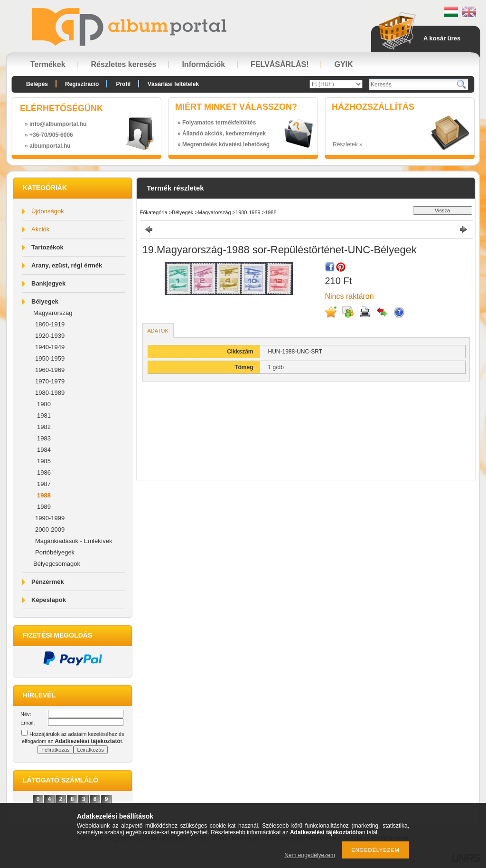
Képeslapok (49, 600)
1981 (44, 415)
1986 (44, 472)
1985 (44, 461)
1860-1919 (50, 324)
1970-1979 (50, 381)
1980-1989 (50, 393)
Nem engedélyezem (310, 855)
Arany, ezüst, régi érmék (67, 265)
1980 (44, 404)
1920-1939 (50, 336)
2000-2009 (50, 529)
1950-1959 (50, 358)
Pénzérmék (48, 582)
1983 (44, 438)
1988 (44, 495)
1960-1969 (50, 370)
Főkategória (154, 212)
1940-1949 (50, 347)
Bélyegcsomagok (57, 564)
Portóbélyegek (55, 552)
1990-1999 (50, 518)
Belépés (37, 84)
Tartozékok (47, 247)
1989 (44, 507)
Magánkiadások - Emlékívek (74, 541)
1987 (44, 484)
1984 (44, 450)
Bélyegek (45, 301)
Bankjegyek (48, 283)
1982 (44, 427)
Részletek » (348, 144)
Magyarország (53, 313)
